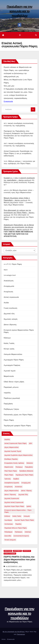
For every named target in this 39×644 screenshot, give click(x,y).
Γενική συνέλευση (10, 308)
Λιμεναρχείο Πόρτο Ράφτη (14, 360)
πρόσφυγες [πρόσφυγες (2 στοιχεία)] (19, 532)
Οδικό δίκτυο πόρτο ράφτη (14, 382)
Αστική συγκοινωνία (11, 297)
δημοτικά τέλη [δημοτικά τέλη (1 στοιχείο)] (23, 495)
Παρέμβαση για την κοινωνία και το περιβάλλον (19, 11)
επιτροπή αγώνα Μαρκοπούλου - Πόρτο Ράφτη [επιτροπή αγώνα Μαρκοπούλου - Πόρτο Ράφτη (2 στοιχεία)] (18, 511)
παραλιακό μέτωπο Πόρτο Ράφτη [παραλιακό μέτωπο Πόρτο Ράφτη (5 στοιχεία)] (15, 528)
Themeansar (21, 634)
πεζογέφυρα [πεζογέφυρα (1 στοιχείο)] (8, 532)
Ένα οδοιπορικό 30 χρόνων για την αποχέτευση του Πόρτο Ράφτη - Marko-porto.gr (19, 213)
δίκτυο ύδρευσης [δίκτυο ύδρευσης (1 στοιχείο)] (10, 495)
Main (6, 270)
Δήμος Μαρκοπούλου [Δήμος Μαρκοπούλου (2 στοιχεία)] (11, 447)
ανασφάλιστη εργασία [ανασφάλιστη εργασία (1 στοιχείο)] (12, 483)
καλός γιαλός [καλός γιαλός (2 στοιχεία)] (17, 516)
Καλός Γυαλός (9, 343)
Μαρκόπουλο (9, 376)
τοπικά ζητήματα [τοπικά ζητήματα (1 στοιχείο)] (10, 540)
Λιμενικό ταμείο (10, 371)
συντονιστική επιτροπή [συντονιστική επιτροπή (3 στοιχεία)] (21, 536)
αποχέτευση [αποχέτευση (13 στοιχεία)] (8, 487)
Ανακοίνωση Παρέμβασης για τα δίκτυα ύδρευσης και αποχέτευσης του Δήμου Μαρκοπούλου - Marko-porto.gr (19, 227)
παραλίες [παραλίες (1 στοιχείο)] (18, 524)
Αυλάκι (6, 303)
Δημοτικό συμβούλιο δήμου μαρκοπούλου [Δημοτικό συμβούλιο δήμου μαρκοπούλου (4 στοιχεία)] (18, 455)
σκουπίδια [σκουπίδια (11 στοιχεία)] (8, 536)
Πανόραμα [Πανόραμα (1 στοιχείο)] (19, 467)
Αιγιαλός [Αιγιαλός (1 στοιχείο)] (7, 439)
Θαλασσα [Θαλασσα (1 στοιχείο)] (30, 463)
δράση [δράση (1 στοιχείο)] (29, 506)
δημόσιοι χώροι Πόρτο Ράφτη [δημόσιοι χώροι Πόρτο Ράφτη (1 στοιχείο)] (14, 506)
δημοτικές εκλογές (11, 319)
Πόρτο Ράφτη (9, 420)
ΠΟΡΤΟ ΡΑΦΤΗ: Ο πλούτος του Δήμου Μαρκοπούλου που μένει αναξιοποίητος (19, 560)
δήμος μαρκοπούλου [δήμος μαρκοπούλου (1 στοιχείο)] (11, 491)
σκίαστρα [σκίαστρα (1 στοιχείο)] (28, 532)
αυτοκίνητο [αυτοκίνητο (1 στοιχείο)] (19, 487)
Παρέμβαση (8, 404)
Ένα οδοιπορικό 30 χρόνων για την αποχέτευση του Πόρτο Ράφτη (19, 217)
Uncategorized (10, 275)
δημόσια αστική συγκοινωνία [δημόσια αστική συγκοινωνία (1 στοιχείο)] (14, 502)
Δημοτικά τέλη (9, 314)
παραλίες (7, 393)
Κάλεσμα (7, 338)
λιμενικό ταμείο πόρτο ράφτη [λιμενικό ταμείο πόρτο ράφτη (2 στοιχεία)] (24, 520)
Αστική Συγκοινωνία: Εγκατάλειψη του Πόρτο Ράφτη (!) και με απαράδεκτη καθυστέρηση (18, 153)
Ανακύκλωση (9, 281)
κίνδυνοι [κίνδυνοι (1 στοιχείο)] (7, 516)
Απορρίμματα (9, 286)
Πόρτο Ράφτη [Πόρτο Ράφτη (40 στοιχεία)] (9, 475)
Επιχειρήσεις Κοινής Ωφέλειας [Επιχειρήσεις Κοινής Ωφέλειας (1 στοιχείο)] (14, 463)
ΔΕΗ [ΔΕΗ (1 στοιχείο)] (31, 443)
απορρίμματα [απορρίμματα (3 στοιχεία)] (26, 483)
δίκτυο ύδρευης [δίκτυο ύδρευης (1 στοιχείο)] (26, 491)
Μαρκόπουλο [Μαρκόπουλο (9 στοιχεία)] (9, 467)
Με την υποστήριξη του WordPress (14, 632)
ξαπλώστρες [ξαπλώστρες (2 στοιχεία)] (9, 524)
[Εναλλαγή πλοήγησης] (20, 35)
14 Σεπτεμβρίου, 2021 (14, 566)
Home (3, 639)
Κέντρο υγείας (9, 349)
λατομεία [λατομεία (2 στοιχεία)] (27, 516)
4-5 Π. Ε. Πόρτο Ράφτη (13, 264)
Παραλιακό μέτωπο (11, 387)
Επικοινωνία (11, 639)
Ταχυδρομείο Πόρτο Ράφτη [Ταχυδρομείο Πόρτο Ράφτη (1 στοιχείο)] (24, 475)
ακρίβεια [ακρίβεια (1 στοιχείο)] (16, 479)
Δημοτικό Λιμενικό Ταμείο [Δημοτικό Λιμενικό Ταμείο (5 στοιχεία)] (13, 451)
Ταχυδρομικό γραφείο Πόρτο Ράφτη (17, 426)
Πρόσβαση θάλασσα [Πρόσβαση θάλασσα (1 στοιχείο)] (26, 471)
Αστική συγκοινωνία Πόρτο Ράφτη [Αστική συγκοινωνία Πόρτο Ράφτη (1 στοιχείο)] (15, 443)
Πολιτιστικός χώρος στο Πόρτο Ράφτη (18, 415)
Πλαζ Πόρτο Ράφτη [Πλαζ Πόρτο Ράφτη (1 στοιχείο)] (11, 471)
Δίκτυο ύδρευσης (10, 325)
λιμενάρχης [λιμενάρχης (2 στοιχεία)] (8, 520)
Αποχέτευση (8, 292)
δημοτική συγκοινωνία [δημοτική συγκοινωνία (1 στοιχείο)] (12, 498)
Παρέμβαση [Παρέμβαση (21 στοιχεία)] (29, 467)
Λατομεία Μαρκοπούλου (13, 354)
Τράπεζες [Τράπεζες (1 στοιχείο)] (8, 479)
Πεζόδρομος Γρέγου (11, 409)
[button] (36, 35)
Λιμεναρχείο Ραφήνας (12, 365)
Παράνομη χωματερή (12, 398)
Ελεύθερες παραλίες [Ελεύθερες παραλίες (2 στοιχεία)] (11, 459)
